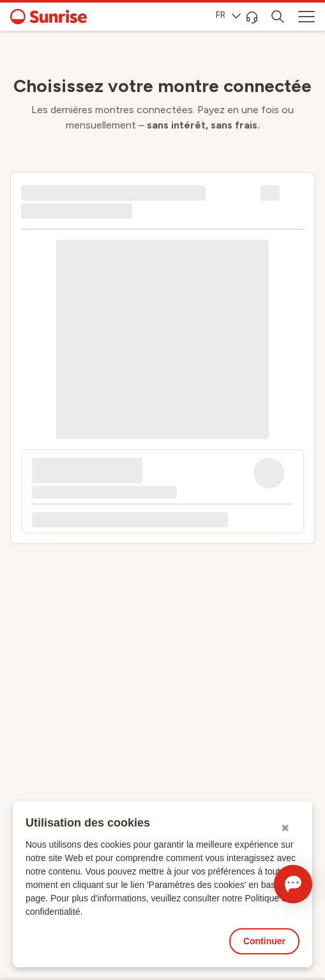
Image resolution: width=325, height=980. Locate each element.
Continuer (264, 941)
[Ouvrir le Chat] (293, 884)
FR (228, 15)
